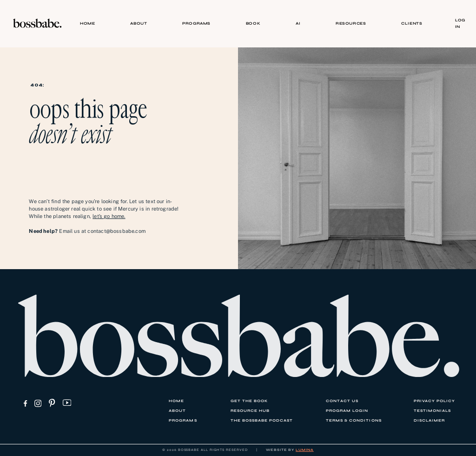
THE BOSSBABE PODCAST (262, 420)
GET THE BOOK (249, 401)
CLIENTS (412, 23)
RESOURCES (351, 23)
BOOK (253, 23)
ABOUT (139, 23)
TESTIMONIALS (432, 411)
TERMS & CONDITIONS (354, 420)
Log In (460, 23)
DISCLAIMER (429, 420)
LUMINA (305, 450)
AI (298, 23)
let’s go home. (109, 216)
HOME (87, 23)
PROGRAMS (196, 23)
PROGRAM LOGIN (347, 411)
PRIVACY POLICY (434, 401)
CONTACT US (342, 401)
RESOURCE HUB (250, 411)
